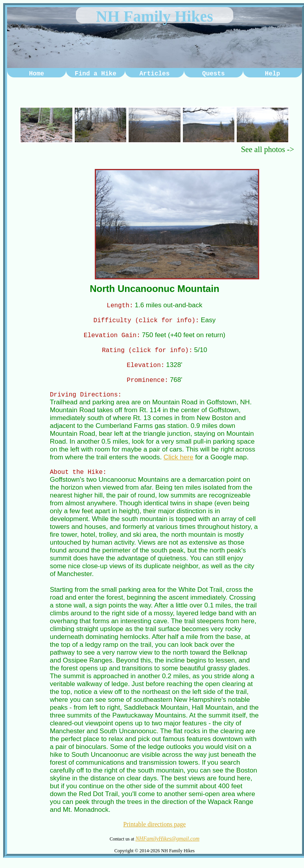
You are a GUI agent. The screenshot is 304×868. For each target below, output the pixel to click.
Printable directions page (154, 831)
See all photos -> (268, 149)
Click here (179, 463)
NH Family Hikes (155, 16)
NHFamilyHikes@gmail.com (167, 846)
